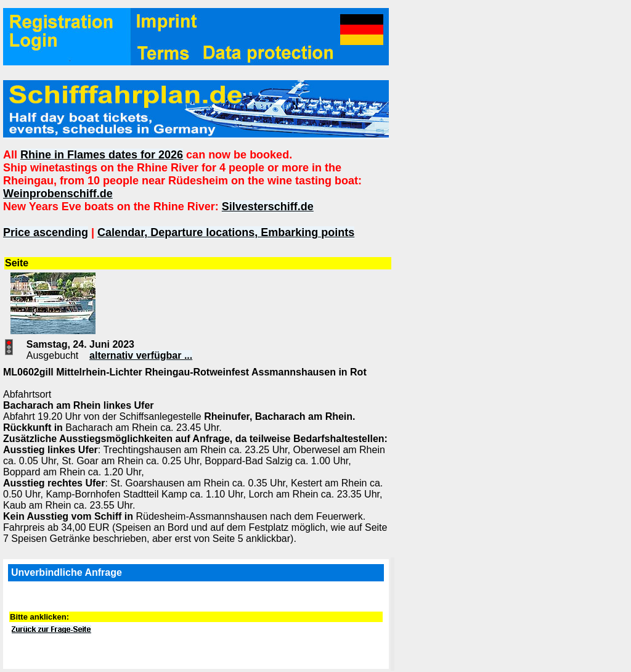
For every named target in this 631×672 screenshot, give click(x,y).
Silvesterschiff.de (268, 207)
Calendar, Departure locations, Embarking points (226, 232)
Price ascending (46, 232)
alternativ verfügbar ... (141, 355)
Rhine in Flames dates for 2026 (102, 155)
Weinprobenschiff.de (58, 194)
